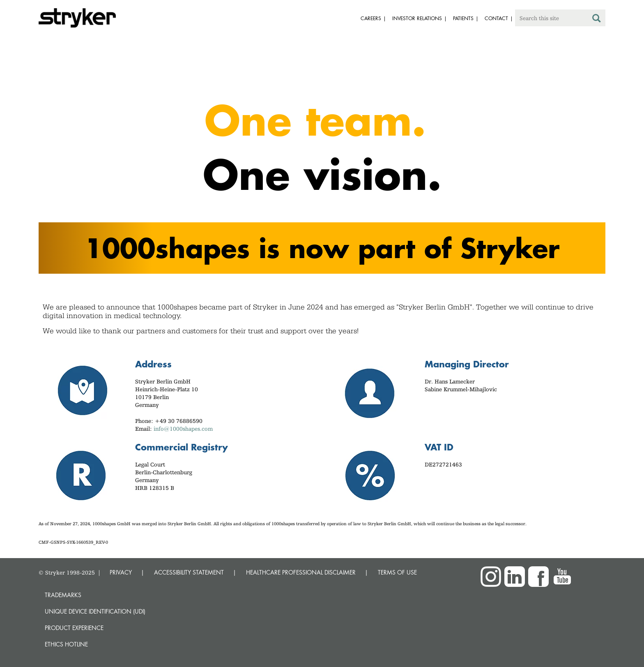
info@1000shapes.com (183, 429)
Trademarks (63, 595)
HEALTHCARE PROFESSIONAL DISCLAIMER (301, 572)
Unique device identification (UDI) (95, 611)
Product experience (74, 628)
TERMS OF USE (397, 572)
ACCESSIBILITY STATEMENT (189, 572)
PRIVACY (121, 572)
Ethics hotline (66, 644)
